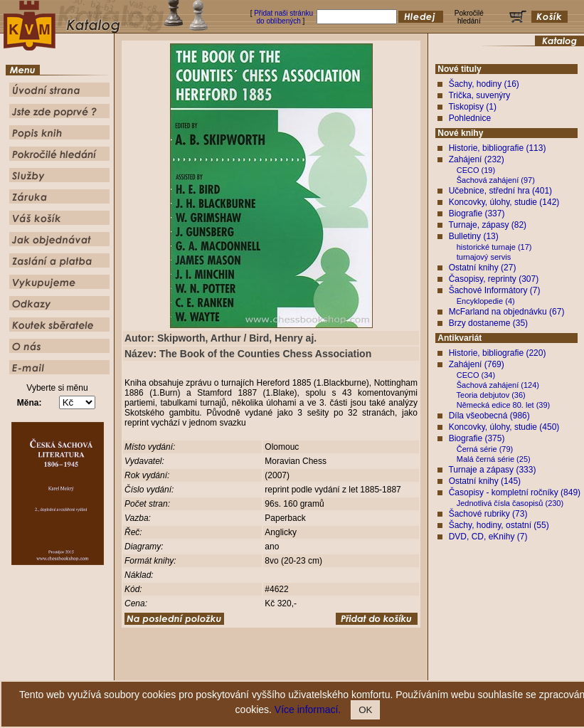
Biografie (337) (477, 213)
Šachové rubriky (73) (488, 514)
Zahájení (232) (477, 159)
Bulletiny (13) (474, 236)
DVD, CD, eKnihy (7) (488, 537)
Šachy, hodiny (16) (484, 84)
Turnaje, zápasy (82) (487, 225)
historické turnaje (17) (494, 247)
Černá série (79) (485, 449)
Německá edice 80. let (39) (503, 405)
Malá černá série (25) (494, 459)
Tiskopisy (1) (472, 107)
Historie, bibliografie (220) (498, 353)
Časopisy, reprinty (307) (494, 279)
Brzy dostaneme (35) (488, 323)
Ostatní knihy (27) (483, 268)
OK (365, 710)
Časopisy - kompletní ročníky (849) (515, 492)
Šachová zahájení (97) (496, 180)
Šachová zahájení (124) (498, 385)
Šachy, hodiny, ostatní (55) (499, 525)
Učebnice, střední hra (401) (500, 191)
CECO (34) (476, 375)
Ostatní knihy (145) (485, 481)
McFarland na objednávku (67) (507, 312)
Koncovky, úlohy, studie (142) (504, 202)
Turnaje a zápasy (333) (492, 470)
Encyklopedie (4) (486, 301)
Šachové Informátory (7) (495, 290)
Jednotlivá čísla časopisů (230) (510, 503)
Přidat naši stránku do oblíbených (283, 17)
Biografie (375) (477, 438)
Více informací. (308, 709)
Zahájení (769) (477, 364)
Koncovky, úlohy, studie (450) (504, 427)
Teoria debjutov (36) (491, 395)
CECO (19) (476, 170)
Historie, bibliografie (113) (498, 148)
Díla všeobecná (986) (489, 416)
